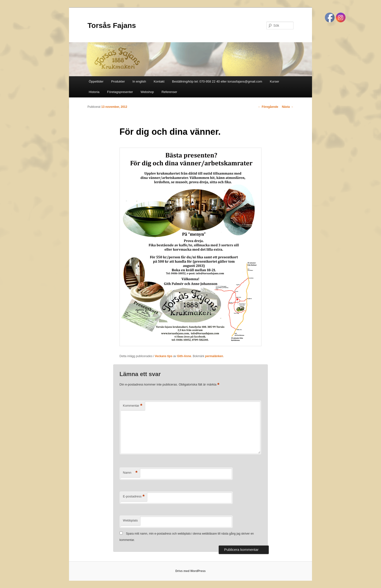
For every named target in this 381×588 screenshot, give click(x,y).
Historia (94, 92)
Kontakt (159, 81)
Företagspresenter (120, 92)
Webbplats (130, 520)
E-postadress (134, 497)
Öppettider (96, 81)
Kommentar (133, 406)
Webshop (147, 92)
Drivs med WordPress (191, 571)
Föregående (268, 107)
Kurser (274, 81)
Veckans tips (164, 356)
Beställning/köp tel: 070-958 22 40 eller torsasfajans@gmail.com (217, 81)
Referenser (169, 92)
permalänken (214, 356)
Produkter (118, 81)
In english (139, 81)
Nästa (288, 107)
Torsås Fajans (112, 25)
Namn (130, 473)
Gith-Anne (184, 356)
